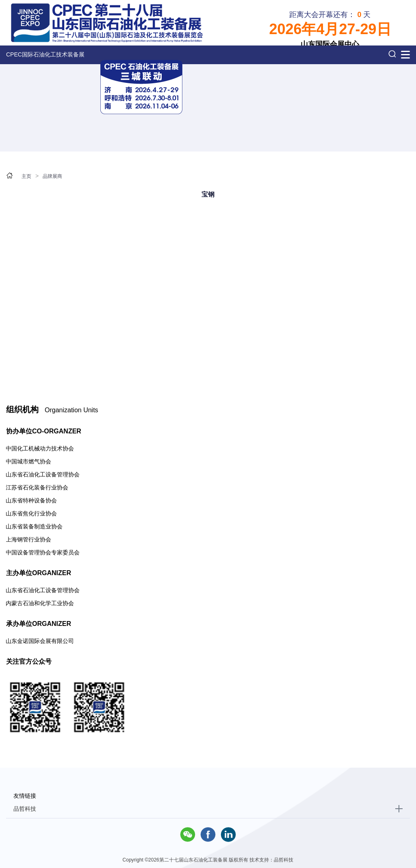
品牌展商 (52, 176)
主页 (26, 176)
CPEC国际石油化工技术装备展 (45, 54)
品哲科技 (25, 809)
